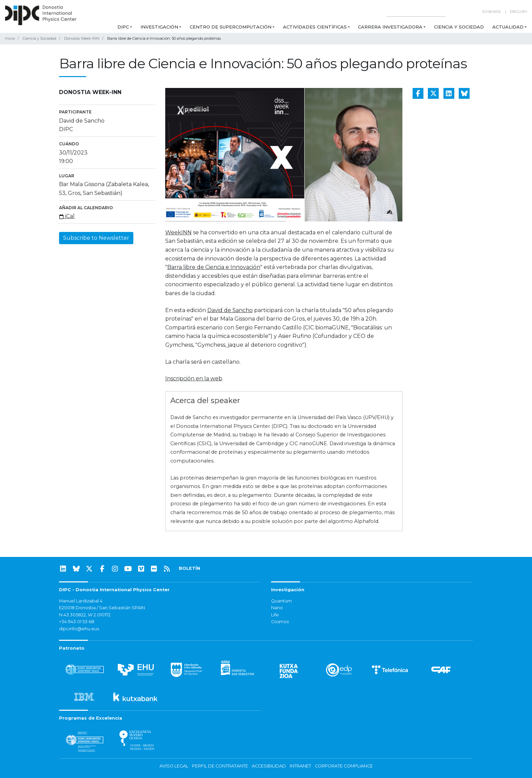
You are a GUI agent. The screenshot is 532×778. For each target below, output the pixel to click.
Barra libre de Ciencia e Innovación (214, 267)
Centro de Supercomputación (231, 27)
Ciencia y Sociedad (459, 27)
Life (275, 615)
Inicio (10, 38)
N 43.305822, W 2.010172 (85, 615)
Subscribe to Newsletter (96, 238)
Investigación (159, 27)
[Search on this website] (416, 12)
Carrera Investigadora (390, 27)
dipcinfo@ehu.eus (79, 629)
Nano (277, 608)
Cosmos (280, 622)
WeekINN (178, 232)
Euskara (492, 12)
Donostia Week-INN (82, 38)
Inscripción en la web (194, 378)
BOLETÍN (189, 568)
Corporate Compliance (344, 766)
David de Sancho (230, 310)
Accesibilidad (269, 766)
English (518, 12)
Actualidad (508, 27)
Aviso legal (174, 766)
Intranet (300, 766)
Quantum (281, 601)
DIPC (123, 27)
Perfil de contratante (220, 766)
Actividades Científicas (315, 27)
